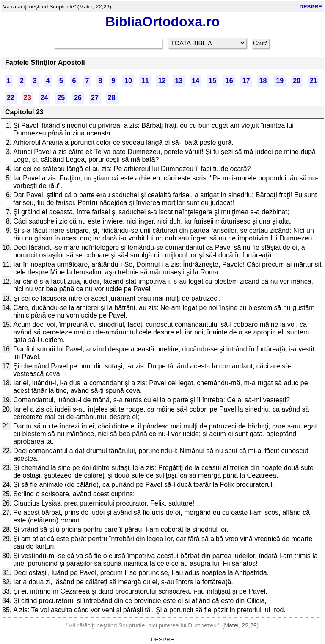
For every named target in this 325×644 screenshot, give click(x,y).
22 (11, 98)
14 (196, 81)
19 (280, 81)
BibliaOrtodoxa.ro (162, 22)
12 (162, 81)
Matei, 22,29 (240, 625)
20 (297, 81)
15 (212, 81)
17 (246, 81)
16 (229, 81)
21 (314, 81)
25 (61, 98)
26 (78, 98)
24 (44, 98)
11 (145, 81)
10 (128, 81)
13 (179, 81)
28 (112, 98)
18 (263, 81)
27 (95, 98)
